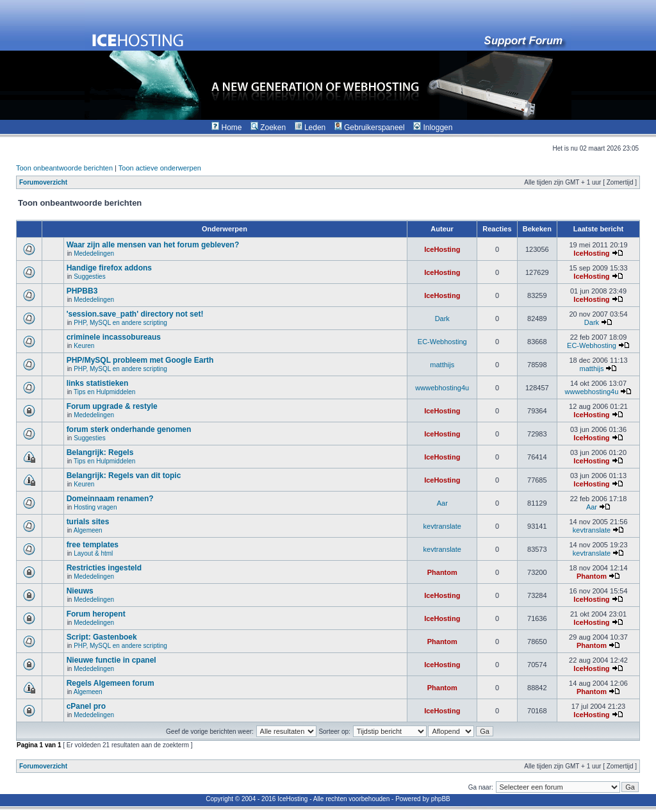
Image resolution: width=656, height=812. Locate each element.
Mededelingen (94, 253)
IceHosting (442, 249)
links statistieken (98, 383)
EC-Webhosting (442, 342)
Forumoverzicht (43, 182)
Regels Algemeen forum (111, 683)
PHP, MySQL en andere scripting (120, 323)
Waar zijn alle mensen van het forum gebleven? (153, 245)
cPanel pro (86, 706)
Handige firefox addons (109, 268)
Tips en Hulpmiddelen (104, 392)
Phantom (442, 572)
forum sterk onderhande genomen (129, 429)
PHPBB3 (82, 291)
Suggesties (89, 277)
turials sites (88, 522)
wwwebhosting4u (442, 388)
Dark (442, 319)
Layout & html (93, 553)
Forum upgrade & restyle (112, 406)
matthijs (442, 365)
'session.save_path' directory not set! (135, 314)
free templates (93, 545)
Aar (442, 503)
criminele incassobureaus (114, 337)
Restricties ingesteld (104, 568)
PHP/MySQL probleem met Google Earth (140, 360)
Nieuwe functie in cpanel (111, 660)
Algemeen (88, 530)
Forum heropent (96, 614)
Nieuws (80, 591)
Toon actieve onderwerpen (160, 168)
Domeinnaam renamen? (110, 499)
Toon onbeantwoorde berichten (64, 168)
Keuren (84, 346)
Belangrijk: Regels (100, 452)
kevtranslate (442, 526)
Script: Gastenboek (102, 637)
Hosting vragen (95, 507)
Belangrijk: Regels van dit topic (124, 476)
